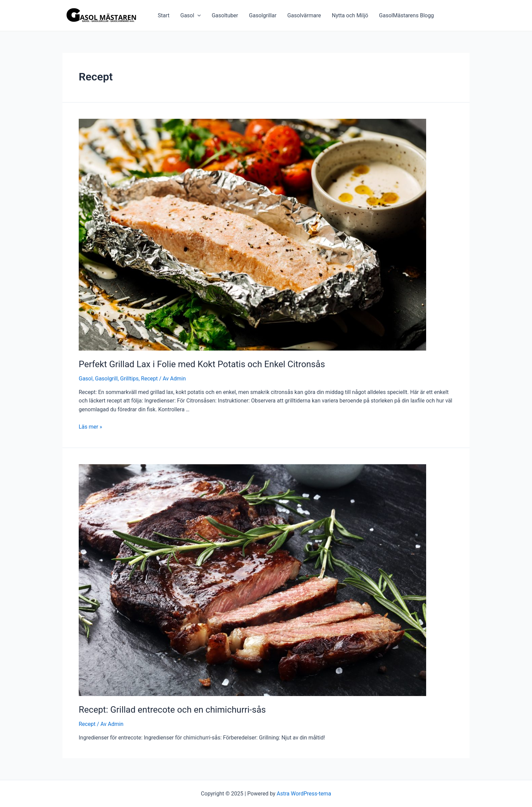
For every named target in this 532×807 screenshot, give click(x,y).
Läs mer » (90, 427)
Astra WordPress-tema (304, 794)
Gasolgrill (106, 379)
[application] (197, 16)
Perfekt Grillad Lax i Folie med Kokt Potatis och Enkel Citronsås (202, 364)
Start (164, 15)
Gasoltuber (225, 15)
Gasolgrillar (263, 15)
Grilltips (129, 379)
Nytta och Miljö (350, 15)
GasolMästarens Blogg (406, 15)
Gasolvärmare (304, 15)
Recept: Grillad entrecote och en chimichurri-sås (172, 710)
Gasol (190, 16)
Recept (149, 379)
